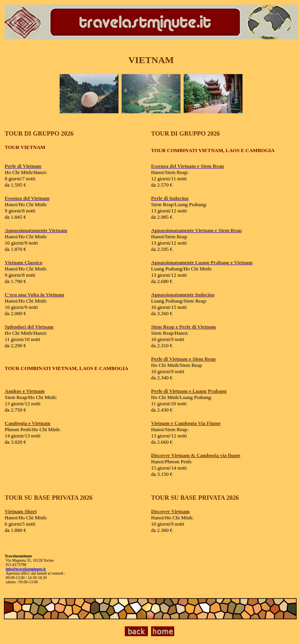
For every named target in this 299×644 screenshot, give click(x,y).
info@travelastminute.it (26, 569)
